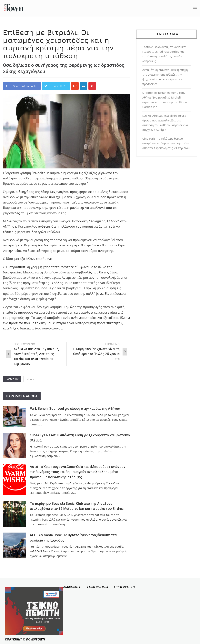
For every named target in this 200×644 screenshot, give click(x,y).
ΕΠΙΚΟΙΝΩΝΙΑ (98, 587)
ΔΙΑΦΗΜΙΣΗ (72, 587)
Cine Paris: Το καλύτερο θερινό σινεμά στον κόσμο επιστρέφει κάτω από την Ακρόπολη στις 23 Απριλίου (166, 143)
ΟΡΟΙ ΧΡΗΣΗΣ (125, 587)
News (30, 379)
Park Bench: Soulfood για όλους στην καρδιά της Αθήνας (75, 409)
